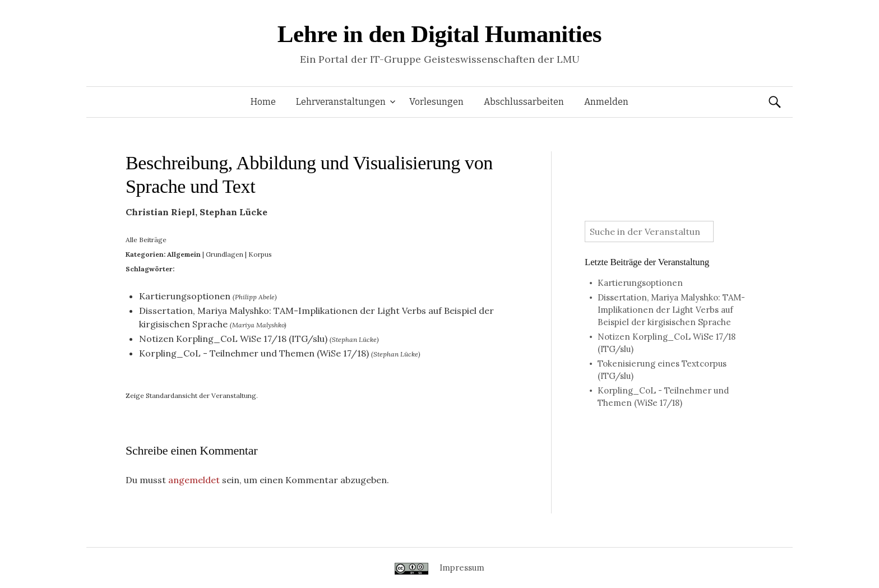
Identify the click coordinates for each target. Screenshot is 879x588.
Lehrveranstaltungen (341, 102)
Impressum (462, 568)
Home (263, 102)
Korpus (260, 254)
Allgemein (184, 254)
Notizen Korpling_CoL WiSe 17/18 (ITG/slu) (233, 339)
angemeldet (194, 480)
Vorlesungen (436, 102)
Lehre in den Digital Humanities (439, 34)
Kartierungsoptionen (185, 296)
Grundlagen (225, 254)
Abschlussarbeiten (524, 102)
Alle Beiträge (146, 240)
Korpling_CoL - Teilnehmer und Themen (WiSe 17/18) (254, 353)
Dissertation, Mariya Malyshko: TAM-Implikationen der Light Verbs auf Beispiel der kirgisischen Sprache (671, 310)
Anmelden (606, 102)
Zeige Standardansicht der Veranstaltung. (192, 395)
